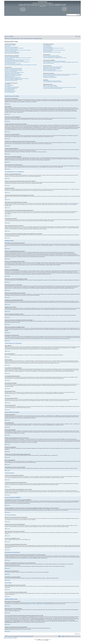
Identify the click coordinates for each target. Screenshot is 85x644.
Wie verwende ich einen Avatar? (10, 63)
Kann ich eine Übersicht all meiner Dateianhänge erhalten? (53, 82)
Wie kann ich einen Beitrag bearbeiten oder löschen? (13, 69)
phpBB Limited (67, 205)
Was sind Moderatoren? (47, 46)
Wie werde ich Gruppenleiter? (48, 49)
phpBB (39, 639)
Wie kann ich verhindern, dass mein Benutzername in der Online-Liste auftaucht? (18, 58)
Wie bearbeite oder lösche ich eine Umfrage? (12, 73)
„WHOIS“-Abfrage (10, 618)
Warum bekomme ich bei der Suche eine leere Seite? (52, 69)
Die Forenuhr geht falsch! (9, 59)
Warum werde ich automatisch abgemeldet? (12, 52)
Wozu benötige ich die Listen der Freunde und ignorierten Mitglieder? (54, 61)
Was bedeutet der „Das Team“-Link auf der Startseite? (52, 52)
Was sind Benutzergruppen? (48, 47)
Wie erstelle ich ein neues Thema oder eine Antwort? (13, 68)
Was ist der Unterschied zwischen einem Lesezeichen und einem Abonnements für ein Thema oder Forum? (61, 74)
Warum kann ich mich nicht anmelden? (11, 49)
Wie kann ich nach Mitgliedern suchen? (50, 70)
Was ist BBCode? (8, 84)
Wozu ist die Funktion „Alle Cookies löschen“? (12, 53)
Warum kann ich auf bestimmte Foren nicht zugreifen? (14, 74)
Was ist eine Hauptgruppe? (48, 51)
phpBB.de (75, 205)
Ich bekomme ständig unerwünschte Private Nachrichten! (52, 57)
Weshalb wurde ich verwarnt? (10, 76)
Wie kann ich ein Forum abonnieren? (49, 76)
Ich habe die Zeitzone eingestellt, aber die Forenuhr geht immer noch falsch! (17, 60)
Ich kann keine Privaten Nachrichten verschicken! (51, 56)
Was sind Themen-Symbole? (10, 92)
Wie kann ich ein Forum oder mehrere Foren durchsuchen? (53, 67)
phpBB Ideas (55, 610)
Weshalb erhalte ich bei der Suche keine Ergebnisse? (52, 68)
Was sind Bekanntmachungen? (10, 89)
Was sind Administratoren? (48, 45)
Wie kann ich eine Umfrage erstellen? (11, 71)
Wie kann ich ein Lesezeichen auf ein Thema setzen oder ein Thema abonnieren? (56, 75)
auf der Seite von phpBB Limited (36, 604)
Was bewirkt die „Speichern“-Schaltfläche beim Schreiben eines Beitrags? (17, 79)
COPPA (63, 125)
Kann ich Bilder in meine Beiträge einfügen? (12, 87)
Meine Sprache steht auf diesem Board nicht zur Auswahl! (14, 61)
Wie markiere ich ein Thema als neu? (11, 81)
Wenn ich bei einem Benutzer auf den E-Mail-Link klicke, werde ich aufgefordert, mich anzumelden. (21, 65)
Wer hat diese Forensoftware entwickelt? (50, 85)
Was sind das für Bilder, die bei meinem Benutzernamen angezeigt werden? (17, 62)
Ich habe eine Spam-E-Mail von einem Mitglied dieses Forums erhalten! (55, 58)
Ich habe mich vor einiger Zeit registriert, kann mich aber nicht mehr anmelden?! (18, 50)
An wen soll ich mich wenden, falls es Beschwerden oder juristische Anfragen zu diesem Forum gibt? (59, 87)
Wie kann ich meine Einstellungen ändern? (12, 57)
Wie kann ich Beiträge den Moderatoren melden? (13, 77)
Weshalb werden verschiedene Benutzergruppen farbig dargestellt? (54, 50)
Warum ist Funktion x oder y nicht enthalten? (50, 86)
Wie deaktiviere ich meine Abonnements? (50, 77)
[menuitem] (12, 37)
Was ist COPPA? (8, 46)
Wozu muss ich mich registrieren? (10, 45)
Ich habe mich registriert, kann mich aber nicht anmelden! (14, 48)
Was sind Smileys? (8, 86)
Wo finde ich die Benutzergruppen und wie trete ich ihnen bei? (53, 48)
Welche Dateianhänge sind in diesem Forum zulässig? (52, 81)
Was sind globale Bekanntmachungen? (11, 88)
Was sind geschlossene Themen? (10, 91)
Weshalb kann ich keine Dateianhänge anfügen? (13, 75)
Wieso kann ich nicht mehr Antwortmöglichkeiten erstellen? (14, 72)
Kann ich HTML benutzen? (9, 85)
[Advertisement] (42, 26)
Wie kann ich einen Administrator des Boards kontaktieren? (53, 88)
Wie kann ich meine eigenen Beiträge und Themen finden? (53, 71)
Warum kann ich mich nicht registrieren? (11, 47)
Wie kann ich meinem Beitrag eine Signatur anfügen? (14, 70)
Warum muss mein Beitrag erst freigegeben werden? (13, 80)
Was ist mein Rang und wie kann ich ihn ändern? (13, 64)
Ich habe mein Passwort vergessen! (11, 51)
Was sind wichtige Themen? (9, 90)
